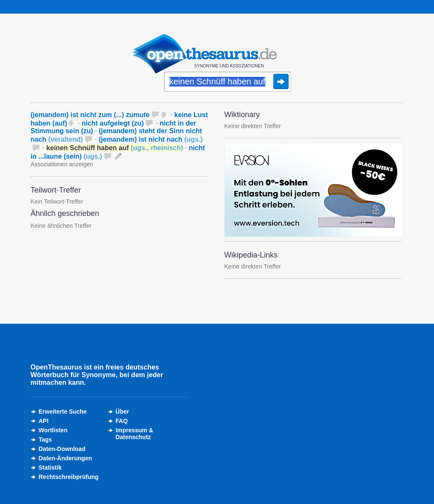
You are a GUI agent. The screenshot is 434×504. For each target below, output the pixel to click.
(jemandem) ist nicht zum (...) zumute (90, 115)
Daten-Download (62, 449)
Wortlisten (53, 430)
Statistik (50, 468)
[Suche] (228, 82)
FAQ (122, 421)
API (43, 421)
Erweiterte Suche (63, 412)
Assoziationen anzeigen (62, 164)
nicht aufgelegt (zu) (113, 123)
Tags (45, 440)
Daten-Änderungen (65, 458)
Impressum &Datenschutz (135, 434)
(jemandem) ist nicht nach (151, 139)
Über (122, 412)
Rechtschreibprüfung (69, 477)
